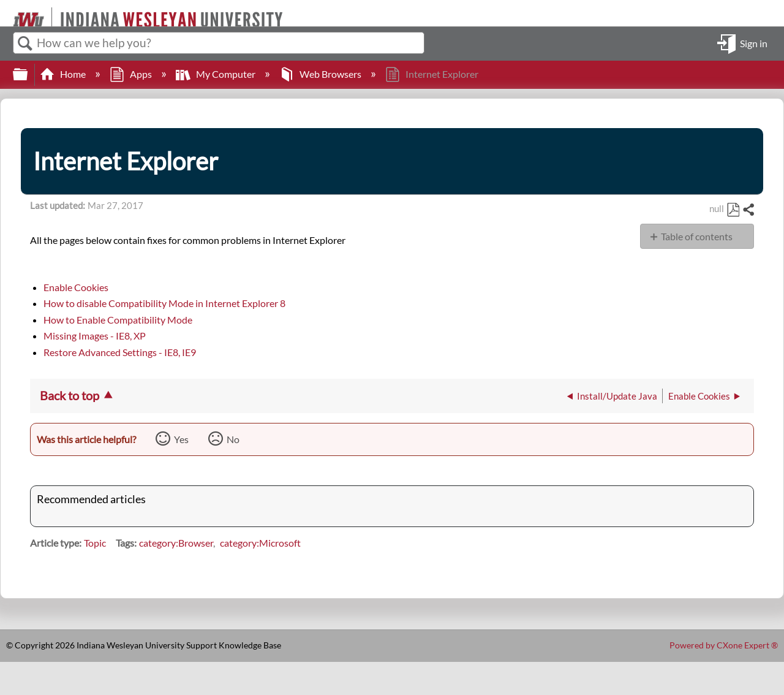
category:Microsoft (260, 543)
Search (25, 44)
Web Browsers (321, 74)
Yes (181, 439)
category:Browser (176, 543)
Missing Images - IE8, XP (95, 336)
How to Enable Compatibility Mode (118, 320)
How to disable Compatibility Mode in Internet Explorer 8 (164, 303)
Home (64, 74)
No (233, 439)
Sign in (754, 43)
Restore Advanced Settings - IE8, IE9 (120, 352)
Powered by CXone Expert (724, 645)
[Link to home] (8, 13)
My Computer (217, 74)
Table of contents (697, 236)
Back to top (70, 395)
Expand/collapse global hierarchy (28, 74)
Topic (95, 543)
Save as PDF (733, 210)
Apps (132, 74)
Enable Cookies (76, 287)
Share (748, 210)
